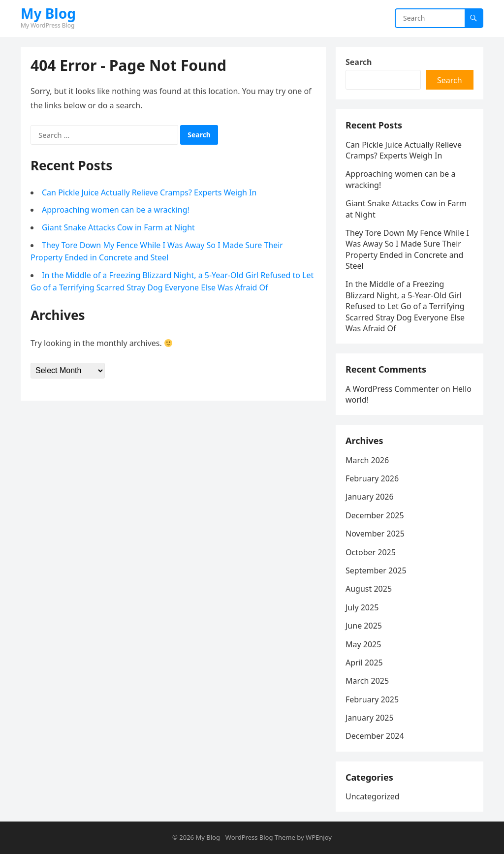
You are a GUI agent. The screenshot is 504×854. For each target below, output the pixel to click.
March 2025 (367, 681)
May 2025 (363, 644)
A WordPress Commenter (392, 389)
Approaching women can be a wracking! (116, 210)
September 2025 (376, 570)
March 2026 (367, 460)
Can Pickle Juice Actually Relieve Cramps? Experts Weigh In (149, 192)
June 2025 (364, 626)
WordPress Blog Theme (260, 837)
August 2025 (369, 589)
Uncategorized (373, 796)
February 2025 (372, 699)
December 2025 (375, 515)
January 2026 (370, 497)
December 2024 (375, 736)
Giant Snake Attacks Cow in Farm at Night (118, 227)
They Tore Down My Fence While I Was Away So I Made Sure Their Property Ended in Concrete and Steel (407, 249)
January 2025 (370, 718)
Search (359, 62)
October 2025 (371, 552)
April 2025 (364, 663)
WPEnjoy (319, 837)
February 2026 (372, 478)
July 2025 (362, 607)
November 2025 (375, 534)
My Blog (48, 13)
